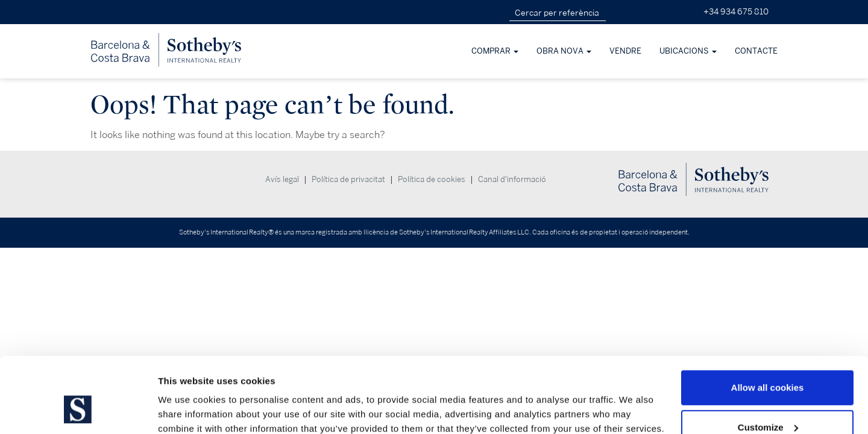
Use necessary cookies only (767, 402)
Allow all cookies (768, 323)
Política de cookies (432, 180)
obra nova (564, 51)
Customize (768, 363)
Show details (186, 397)
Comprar (495, 51)
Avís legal (282, 180)
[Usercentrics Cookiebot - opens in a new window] (78, 410)
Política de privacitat (348, 180)
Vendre (625, 51)
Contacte (756, 51)
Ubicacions (688, 51)
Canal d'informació (512, 180)
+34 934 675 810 (736, 12)
